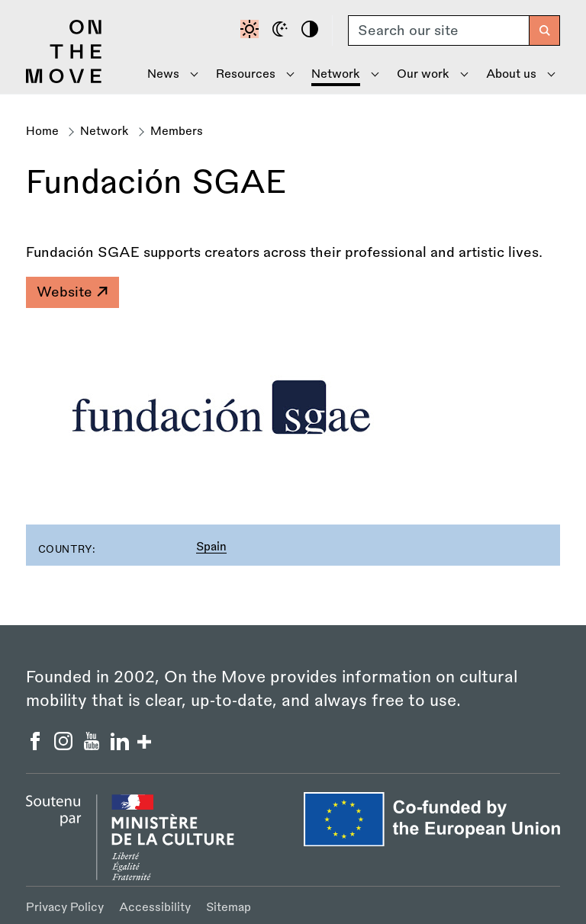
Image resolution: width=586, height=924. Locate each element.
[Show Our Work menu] (427, 74)
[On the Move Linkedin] (122, 746)
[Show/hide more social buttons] (144, 744)
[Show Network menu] (340, 74)
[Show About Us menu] (514, 74)
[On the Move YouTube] (93, 746)
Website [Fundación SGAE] (72, 292)
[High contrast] (312, 30)
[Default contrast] (252, 30)
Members (177, 132)
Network (105, 132)
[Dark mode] (282, 30)
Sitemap (229, 908)
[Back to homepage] (64, 79)
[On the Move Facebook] (37, 746)
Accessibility (155, 908)
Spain (211, 547)
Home (42, 132)
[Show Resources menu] (249, 74)
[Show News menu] (167, 74)
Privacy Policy (65, 908)
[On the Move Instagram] (65, 746)
